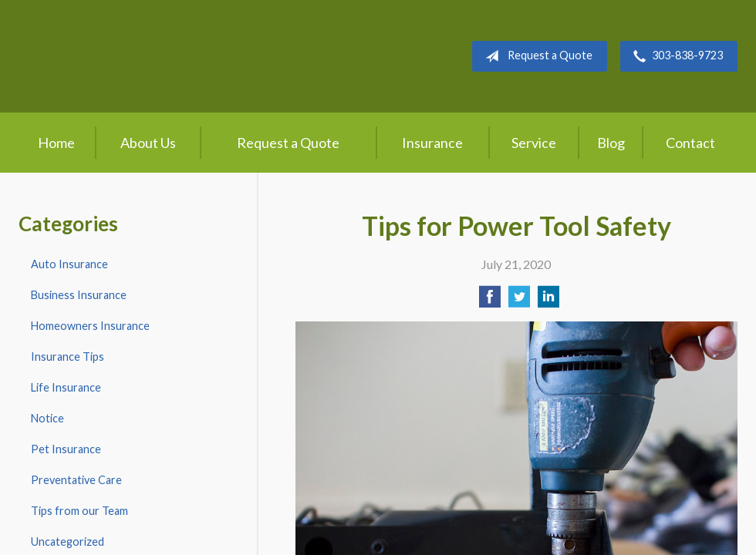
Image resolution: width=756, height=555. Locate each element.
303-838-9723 (675, 56)
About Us (148, 143)
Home (56, 143)
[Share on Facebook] (490, 301)
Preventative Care (76, 480)
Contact (690, 143)
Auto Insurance (69, 264)
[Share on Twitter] (519, 301)
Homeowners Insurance (90, 326)
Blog (611, 143)
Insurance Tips (67, 357)
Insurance (432, 143)
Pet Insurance (66, 449)
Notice (47, 418)
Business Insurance (79, 295)
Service (534, 143)
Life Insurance (66, 387)
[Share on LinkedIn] (548, 301)
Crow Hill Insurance (143, 56)
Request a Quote (536, 56)
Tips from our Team (79, 511)
